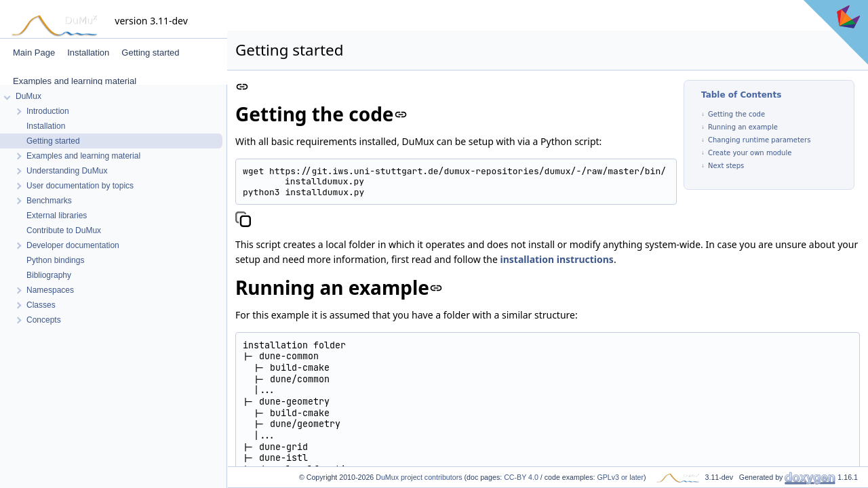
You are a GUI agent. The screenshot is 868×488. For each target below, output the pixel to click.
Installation (88, 53)
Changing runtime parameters (759, 140)
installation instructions (557, 259)
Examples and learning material (75, 81)
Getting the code (736, 114)
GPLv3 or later (620, 477)
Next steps (726, 166)
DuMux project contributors (419, 477)
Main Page (34, 53)
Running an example (743, 127)
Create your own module (750, 153)
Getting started (150, 53)
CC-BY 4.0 (521, 477)
